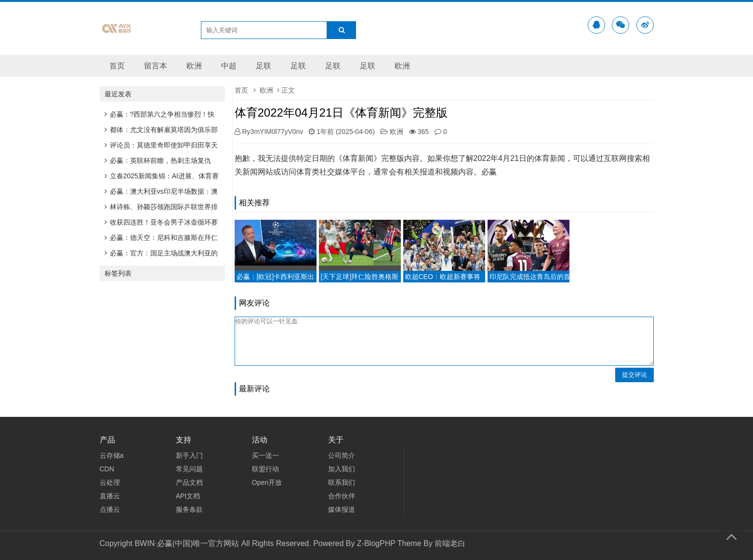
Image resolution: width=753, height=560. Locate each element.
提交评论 (634, 375)
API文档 (188, 496)
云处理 (110, 482)
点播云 (110, 509)
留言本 (156, 66)
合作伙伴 (342, 496)
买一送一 (265, 455)
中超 (229, 66)
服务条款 (189, 509)
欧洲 (194, 66)
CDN (107, 469)
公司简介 (342, 455)
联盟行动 (265, 469)
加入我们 (342, 469)
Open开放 (267, 482)
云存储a (112, 455)
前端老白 (450, 543)
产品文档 (189, 482)
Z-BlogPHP (376, 543)
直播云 (110, 496)
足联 (264, 66)
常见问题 (189, 469)
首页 (117, 66)
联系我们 (342, 482)
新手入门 (189, 455)
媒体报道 (342, 509)
